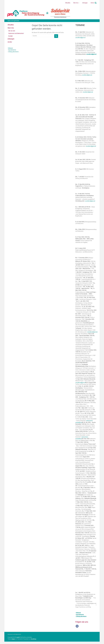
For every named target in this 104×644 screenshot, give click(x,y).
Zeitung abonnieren (13, 52)
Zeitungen (85, 3)
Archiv (92, 3)
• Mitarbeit (10, 48)
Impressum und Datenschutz (16, 33)
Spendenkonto (12, 50)
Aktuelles (68, 3)
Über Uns (76, 3)
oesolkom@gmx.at (80, 38)
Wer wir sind (12, 31)
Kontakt (10, 36)
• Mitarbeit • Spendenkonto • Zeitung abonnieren (81, 615)
